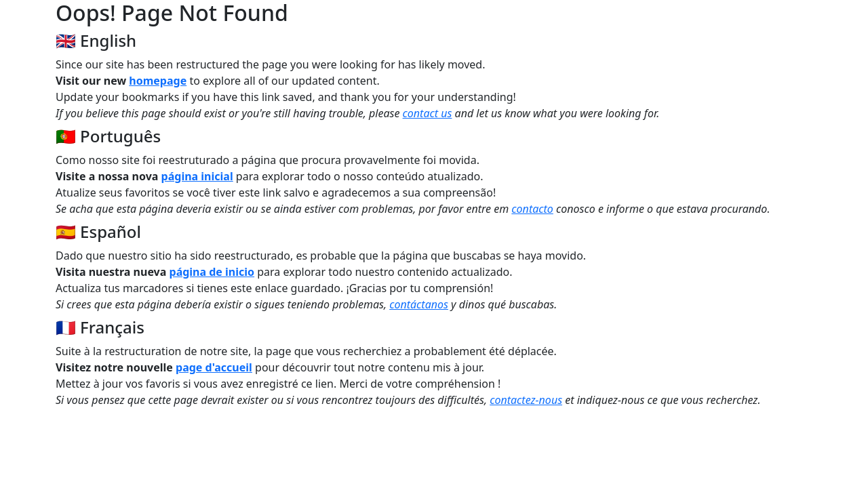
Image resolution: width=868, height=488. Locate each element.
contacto (532, 209)
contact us (428, 113)
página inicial (197, 176)
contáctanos (419, 304)
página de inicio (212, 272)
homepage (158, 81)
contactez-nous (526, 400)
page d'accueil (214, 367)
